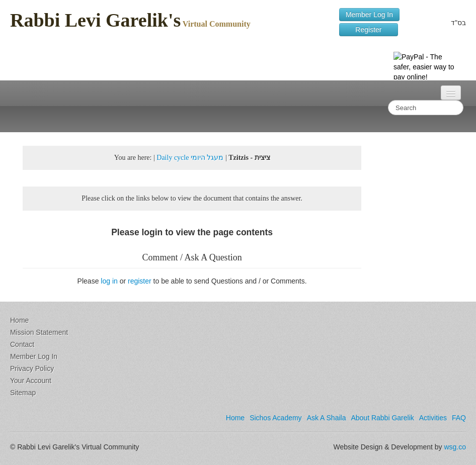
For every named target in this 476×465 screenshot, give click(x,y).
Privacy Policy (32, 368)
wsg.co (455, 447)
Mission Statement (39, 332)
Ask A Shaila (327, 418)
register (140, 281)
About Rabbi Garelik (382, 418)
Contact (22, 344)
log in (109, 281)
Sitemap (23, 393)
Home (19, 320)
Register (369, 30)
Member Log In (369, 15)
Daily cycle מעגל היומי (190, 158)
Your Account (31, 381)
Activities (433, 418)
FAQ (459, 418)
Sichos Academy (276, 418)
